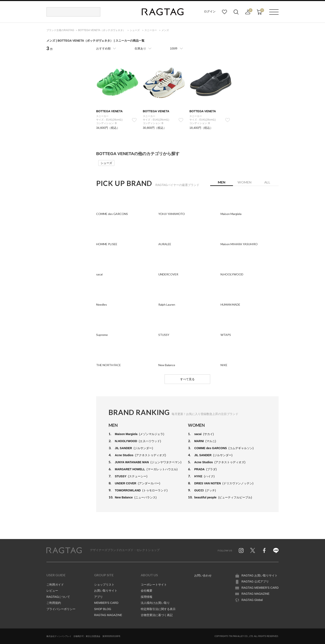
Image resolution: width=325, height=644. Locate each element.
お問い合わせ (203, 575)
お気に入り (224, 12)
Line (276, 550)
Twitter (253, 550)
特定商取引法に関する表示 (158, 609)
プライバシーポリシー (61, 609)
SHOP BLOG (103, 609)
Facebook (264, 550)
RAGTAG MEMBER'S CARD (260, 588)
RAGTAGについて (58, 597)
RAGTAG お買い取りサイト (260, 575)
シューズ (106, 163)
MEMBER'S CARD (106, 603)
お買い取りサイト (106, 591)
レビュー (52, 591)
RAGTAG (64, 550)
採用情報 (147, 597)
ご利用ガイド (55, 585)
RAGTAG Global (252, 600)
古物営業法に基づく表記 (157, 615)
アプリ (98, 597)
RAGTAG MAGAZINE (108, 615)
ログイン (210, 11)
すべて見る (187, 379)
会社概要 (147, 591)
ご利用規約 (54, 603)
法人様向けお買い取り (155, 603)
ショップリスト (104, 585)
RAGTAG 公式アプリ (255, 581)
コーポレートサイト (154, 585)
